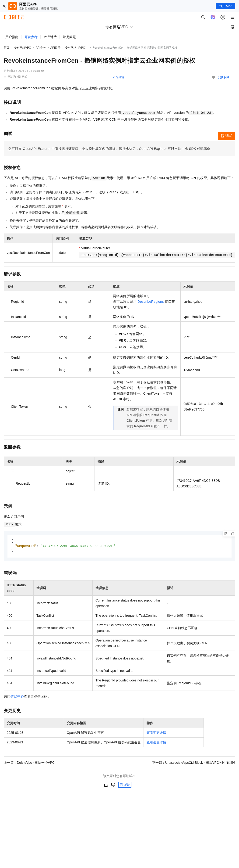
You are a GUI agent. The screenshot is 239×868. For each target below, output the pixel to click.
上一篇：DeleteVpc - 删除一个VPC (29, 763)
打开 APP (225, 6)
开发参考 (31, 37)
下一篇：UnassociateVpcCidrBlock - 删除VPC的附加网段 (194, 763)
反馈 (125, 785)
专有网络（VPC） (76, 48)
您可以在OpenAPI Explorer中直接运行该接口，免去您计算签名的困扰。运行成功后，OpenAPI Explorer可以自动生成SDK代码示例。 (111, 149)
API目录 (55, 48)
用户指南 (12, 37)
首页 (7, 48)
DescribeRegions (151, 302)
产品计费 (50, 37)
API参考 (41, 48)
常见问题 (69, 37)
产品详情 (119, 77)
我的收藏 (224, 77)
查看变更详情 (156, 733)
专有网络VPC (23, 48)
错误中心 (17, 697)
